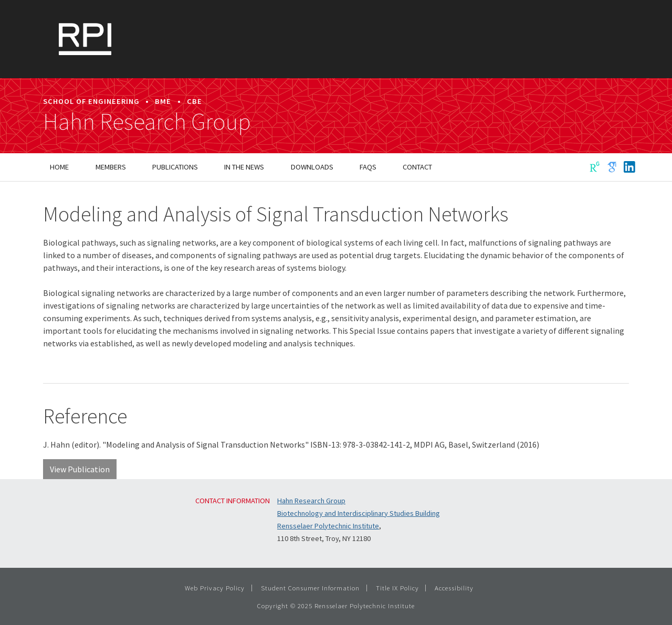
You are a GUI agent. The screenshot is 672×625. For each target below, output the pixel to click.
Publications (175, 167)
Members (111, 167)
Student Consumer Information (310, 588)
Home (59, 167)
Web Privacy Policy (215, 588)
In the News (244, 167)
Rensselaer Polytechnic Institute (328, 526)
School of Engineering (91, 101)
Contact (417, 167)
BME (163, 101)
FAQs (368, 167)
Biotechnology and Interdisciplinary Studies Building (359, 513)
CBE (195, 101)
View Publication (80, 469)
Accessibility (454, 588)
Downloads (312, 167)
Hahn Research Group (147, 122)
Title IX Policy (397, 588)
